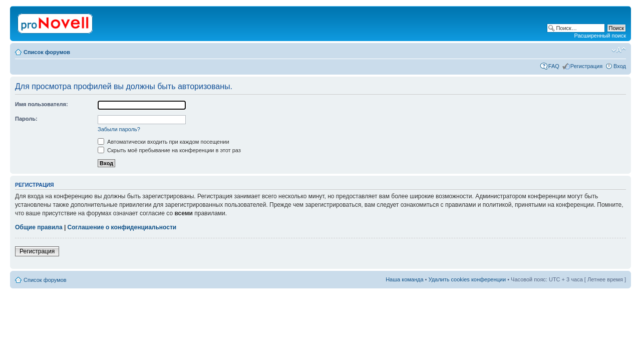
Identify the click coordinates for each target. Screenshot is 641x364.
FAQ (554, 66)
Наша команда (404, 279)
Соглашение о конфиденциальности (122, 227)
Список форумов (47, 52)
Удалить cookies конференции (467, 279)
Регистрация (586, 66)
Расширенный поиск (600, 36)
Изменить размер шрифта (619, 50)
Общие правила (39, 227)
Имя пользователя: (42, 104)
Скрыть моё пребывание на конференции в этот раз (169, 150)
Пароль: (26, 119)
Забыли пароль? (119, 129)
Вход (620, 66)
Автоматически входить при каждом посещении (164, 142)
